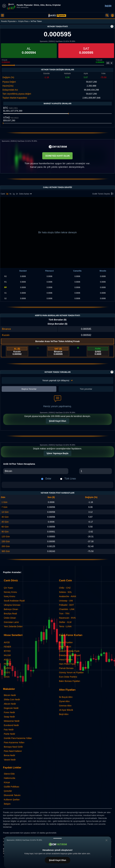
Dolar (48, 479)
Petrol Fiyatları (66, 660)
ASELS (7, 660)
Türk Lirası (70, 479)
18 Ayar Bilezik (66, 710)
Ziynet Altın (64, 701)
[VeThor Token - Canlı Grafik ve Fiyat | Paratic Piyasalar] (57, 15)
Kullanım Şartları (12, 800)
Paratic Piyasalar (8, 21)
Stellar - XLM (65, 622)
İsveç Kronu (9, 596)
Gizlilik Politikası (11, 787)
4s (10, 194)
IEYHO (7, 651)
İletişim (7, 804)
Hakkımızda (9, 778)
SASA (7, 677)
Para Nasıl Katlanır (13, 751)
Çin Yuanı (8, 588)
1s (7, 194)
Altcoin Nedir (10, 704)
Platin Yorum (65, 647)
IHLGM (7, 655)
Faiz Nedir (9, 730)
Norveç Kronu (10, 592)
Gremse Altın (65, 706)
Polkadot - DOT (66, 605)
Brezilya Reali (10, 614)
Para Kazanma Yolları (14, 742)
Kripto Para (23, 21)
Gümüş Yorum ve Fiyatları (71, 672)
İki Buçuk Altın (66, 697)
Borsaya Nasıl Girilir (13, 747)
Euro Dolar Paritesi (68, 677)
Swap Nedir (9, 717)
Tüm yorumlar (86, 389)
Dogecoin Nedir (11, 708)
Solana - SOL (66, 592)
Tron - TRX (64, 614)
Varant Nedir (10, 760)
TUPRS (7, 668)
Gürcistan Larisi (11, 622)
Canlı (3, 194)
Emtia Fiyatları (66, 642)
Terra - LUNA (65, 626)
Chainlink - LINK (67, 609)
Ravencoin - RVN (67, 618)
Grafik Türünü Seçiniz (103, 194)
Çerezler (8, 791)
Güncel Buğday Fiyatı (69, 651)
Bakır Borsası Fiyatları (70, 681)
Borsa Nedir (9, 755)
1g (14, 194)
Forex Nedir (9, 712)
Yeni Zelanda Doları (13, 626)
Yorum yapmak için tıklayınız (57, 380)
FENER (7, 647)
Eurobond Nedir (11, 725)
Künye (7, 782)
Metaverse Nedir (12, 721)
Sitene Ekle (9, 774)
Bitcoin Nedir (10, 695)
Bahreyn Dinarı (11, 609)
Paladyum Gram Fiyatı (70, 655)
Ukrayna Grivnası (12, 605)
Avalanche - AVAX (68, 596)
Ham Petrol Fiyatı (67, 664)
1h (17, 194)
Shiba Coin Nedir (12, 699)
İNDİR (108, 6)
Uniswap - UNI (66, 601)
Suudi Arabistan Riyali (14, 601)
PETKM (8, 664)
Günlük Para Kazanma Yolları (18, 738)
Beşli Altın (64, 714)
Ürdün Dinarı (10, 618)
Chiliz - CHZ (65, 588)
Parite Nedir (9, 734)
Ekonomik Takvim (12, 795)
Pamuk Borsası (66, 668)
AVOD (7, 642)
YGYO (7, 672)
